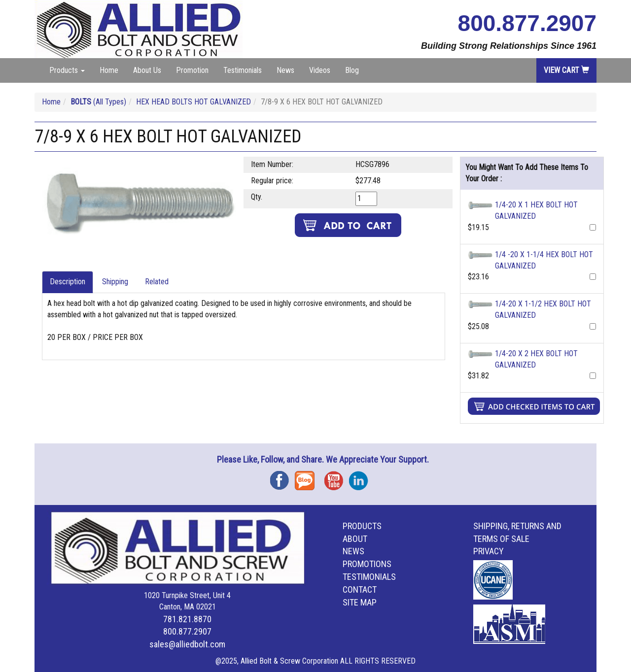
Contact (360, 589)
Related (157, 282)
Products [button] (67, 70)
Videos (320, 70)
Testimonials (243, 70)
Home (109, 70)
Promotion (192, 70)
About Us (147, 70)
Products (362, 526)
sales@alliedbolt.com (187, 644)
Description (68, 282)
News (285, 70)
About (355, 539)
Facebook (282, 477)
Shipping (115, 282)
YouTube (337, 477)
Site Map (360, 602)
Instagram (361, 477)
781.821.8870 (187, 619)
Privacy (489, 551)
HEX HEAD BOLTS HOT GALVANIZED (193, 102)
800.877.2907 (527, 23)
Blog (352, 70)
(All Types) (98, 102)
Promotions (367, 564)
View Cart (566, 70)
